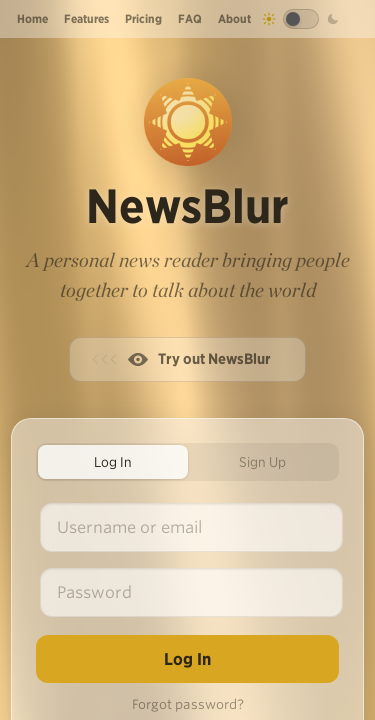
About (234, 18)
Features (86, 18)
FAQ (190, 18)
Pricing (143, 18)
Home (32, 18)
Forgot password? (188, 704)
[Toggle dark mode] (301, 19)
